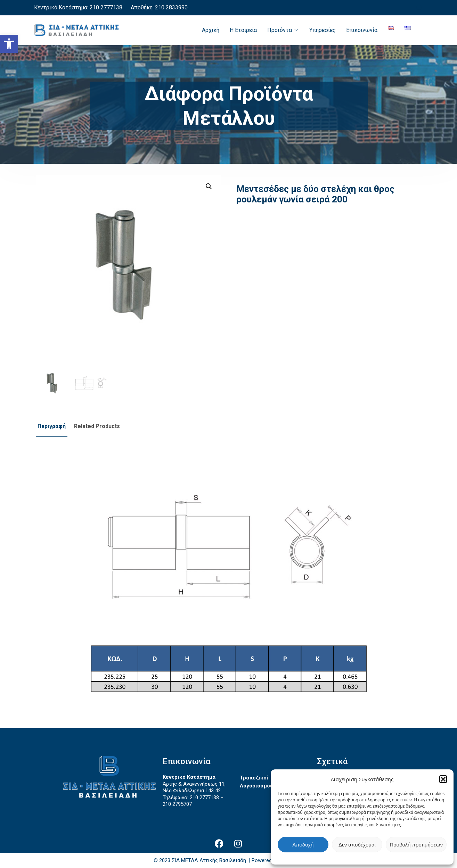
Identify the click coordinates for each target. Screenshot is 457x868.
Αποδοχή (303, 845)
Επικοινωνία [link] (362, 30)
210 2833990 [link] (171, 7)
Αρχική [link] (211, 30)
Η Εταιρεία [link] (243, 30)
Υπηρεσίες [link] (323, 30)
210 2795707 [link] (177, 804)
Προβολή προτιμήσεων (416, 845)
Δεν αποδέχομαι (357, 845)
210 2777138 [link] (106, 7)
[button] (443, 779)
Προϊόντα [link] (280, 30)
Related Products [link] (97, 426)
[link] (9, 44)
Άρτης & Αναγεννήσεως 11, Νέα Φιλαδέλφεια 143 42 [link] (194, 787)
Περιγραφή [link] (52, 426)
